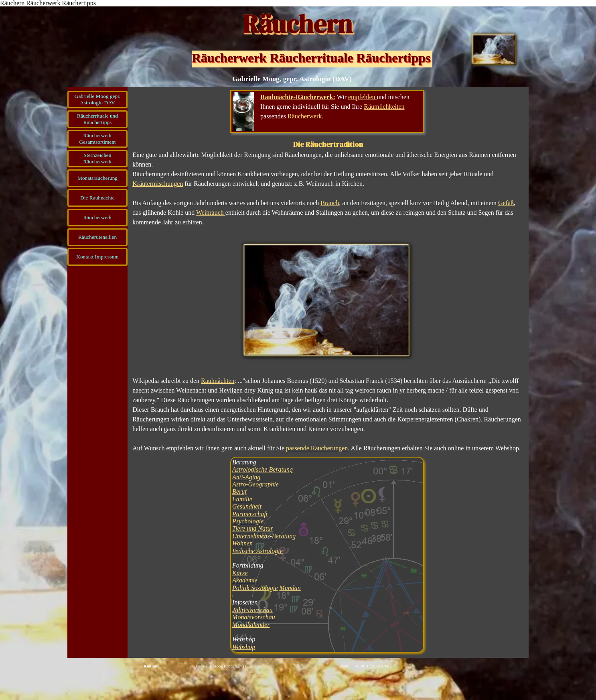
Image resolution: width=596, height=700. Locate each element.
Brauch (330, 203)
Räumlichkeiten (384, 107)
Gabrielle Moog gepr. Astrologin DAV (97, 99)
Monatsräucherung (97, 178)
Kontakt (151, 666)
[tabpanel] (327, 112)
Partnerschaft (250, 514)
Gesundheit (247, 506)
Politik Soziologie (255, 588)
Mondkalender (251, 625)
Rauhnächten (218, 381)
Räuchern (297, 24)
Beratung (284, 536)
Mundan (290, 588)
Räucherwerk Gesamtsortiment (97, 139)
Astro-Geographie (255, 484)
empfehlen (363, 97)
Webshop (244, 647)
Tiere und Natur (253, 528)
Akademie (245, 580)
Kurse (240, 573)
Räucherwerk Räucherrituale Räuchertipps (311, 58)
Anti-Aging (246, 477)
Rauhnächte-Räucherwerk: (298, 97)
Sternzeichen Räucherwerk (97, 158)
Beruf (239, 491)
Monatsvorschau (254, 617)
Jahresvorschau (252, 610)
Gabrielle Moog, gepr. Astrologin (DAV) (292, 79)
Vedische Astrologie (257, 551)
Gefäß (506, 203)
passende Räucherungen (317, 448)
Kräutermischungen (158, 184)
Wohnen (242, 543)
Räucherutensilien (97, 237)
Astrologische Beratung (263, 469)
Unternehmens (251, 536)
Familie (242, 499)
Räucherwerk (97, 217)
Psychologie (248, 521)
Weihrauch (211, 213)
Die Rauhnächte (97, 198)
